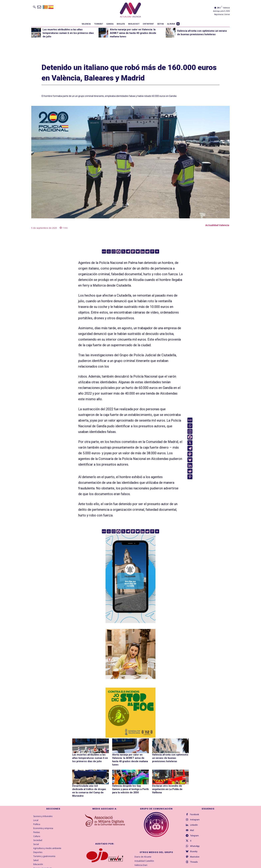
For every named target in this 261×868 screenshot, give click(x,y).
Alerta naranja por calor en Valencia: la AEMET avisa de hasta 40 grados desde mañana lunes (133, 33)
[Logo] (130, 11)
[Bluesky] (138, 251)
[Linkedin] (143, 251)
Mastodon (195, 854)
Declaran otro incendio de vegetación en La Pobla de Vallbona (167, 789)
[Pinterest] (152, 251)
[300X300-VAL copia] (130, 713)
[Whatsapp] (109, 251)
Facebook (195, 811)
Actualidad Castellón (144, 857)
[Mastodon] (133, 251)
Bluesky (194, 848)
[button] (34, 7)
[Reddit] (147, 251)
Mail (192, 827)
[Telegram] (128, 251)
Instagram (195, 816)
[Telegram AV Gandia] (130, 625)
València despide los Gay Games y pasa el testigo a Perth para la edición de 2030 (130, 789)
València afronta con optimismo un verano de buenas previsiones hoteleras (170, 758)
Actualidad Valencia (217, 225)
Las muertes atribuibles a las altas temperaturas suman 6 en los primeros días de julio (68, 33)
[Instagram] (114, 251)
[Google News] (104, 251)
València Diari (141, 861)
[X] (123, 251)
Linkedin (194, 822)
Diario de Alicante (143, 853)
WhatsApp (195, 843)
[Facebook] (118, 251)
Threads (194, 859)
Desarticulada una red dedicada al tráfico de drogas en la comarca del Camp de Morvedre (90, 789)
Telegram (194, 832)
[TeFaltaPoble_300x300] (130, 654)
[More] (157, 251)
